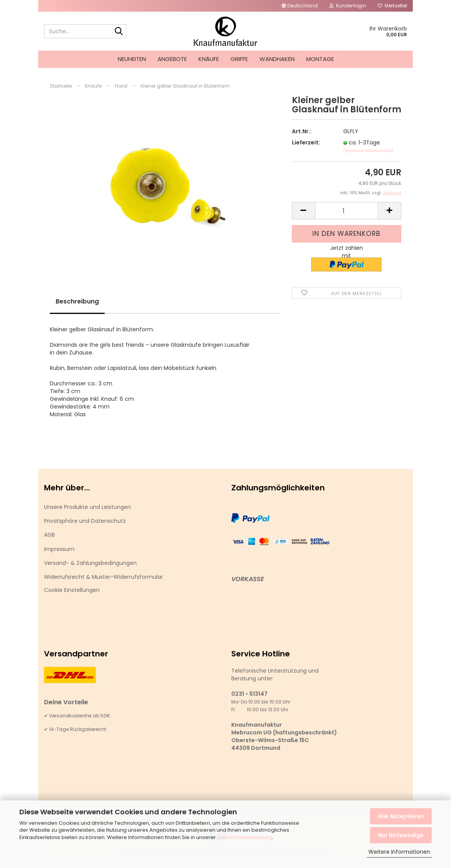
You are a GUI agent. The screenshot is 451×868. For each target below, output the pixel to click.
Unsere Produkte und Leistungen (87, 514)
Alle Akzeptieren (401, 816)
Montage (320, 59)
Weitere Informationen (399, 852)
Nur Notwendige (401, 835)
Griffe (239, 59)
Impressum (59, 556)
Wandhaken (277, 59)
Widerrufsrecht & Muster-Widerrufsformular (103, 584)
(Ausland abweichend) (368, 158)
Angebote (172, 59)
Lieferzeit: (306, 149)
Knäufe (209, 59)
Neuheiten (132, 59)
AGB (49, 542)
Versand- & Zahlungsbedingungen (90, 570)
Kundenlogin (348, 6)
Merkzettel (392, 6)
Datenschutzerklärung (245, 837)
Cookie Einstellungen (72, 597)
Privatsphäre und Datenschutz (85, 528)
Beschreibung (77, 308)
